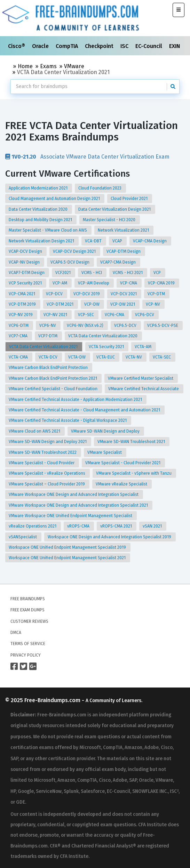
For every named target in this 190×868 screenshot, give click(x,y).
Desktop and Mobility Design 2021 (41, 220)
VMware (74, 66)
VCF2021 (64, 273)
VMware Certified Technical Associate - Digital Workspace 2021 (68, 420)
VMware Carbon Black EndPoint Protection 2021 (53, 378)
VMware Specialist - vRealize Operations (47, 473)
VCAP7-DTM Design (27, 273)
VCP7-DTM (48, 336)
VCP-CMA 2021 (22, 294)
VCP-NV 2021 (56, 315)
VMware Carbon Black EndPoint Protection (49, 368)
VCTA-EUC (106, 357)
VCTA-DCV (49, 357)
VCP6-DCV (145, 315)
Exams (48, 66)
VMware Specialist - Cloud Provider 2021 (123, 463)
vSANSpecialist (23, 537)
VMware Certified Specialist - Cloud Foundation (54, 389)
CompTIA (68, 46)
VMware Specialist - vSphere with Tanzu (134, 473)
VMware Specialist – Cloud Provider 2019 (47, 484)
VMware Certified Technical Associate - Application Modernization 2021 (76, 400)
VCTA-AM (144, 347)
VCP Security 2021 (26, 283)
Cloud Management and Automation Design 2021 (55, 199)
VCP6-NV (48, 325)
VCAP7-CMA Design (118, 262)
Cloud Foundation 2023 (100, 188)
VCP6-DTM (19, 325)
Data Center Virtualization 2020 (39, 209)
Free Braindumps (28, 599)
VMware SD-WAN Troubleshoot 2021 (132, 442)
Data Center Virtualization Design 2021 (115, 209)
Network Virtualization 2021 (124, 230)
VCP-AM (60, 283)
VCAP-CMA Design (150, 241)
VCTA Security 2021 (107, 347)
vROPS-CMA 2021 (117, 526)
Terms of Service (28, 644)
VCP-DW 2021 (123, 304)
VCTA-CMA (19, 357)
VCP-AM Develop (94, 283)
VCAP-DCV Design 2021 (75, 251)
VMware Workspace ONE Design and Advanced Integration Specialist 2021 (79, 505)
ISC (125, 46)
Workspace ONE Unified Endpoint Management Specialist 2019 (68, 547)
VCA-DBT (94, 241)
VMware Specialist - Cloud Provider (42, 463)
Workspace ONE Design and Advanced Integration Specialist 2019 (110, 537)
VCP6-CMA (115, 315)
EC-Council (149, 46)
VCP (158, 273)
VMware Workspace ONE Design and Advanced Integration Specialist (74, 495)
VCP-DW (92, 304)
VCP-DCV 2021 (124, 294)
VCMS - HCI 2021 (128, 273)
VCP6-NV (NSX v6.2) (86, 325)
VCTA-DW (77, 357)
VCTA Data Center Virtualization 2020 (103, 336)
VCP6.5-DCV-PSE (163, 325)
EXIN (175, 46)
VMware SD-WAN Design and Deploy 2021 (48, 442)
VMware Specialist (105, 452)
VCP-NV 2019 (21, 315)
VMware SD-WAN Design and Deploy (106, 431)
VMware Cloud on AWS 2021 (35, 431)
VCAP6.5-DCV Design (70, 262)
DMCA (16, 633)
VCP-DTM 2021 (61, 304)
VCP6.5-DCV (126, 325)
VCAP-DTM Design (124, 251)
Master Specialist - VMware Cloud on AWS (48, 230)
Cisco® (17, 46)
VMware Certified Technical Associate (144, 389)
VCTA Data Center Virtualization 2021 (44, 347)
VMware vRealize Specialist (122, 484)
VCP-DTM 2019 (23, 304)
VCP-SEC (86, 315)
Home (25, 66)
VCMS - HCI (92, 273)
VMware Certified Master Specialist (141, 378)
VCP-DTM (157, 294)
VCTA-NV (134, 357)
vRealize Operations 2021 (33, 526)
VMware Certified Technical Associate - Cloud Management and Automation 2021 (85, 410)
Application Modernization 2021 (39, 188)
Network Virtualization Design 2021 (42, 241)
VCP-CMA (129, 283)
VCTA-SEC (162, 357)
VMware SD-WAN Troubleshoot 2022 (43, 452)
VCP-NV (153, 304)
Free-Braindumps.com (53, 700)
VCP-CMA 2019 (162, 283)
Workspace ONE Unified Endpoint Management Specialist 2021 (68, 558)
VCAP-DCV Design (26, 251)
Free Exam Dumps (27, 610)
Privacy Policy (26, 655)
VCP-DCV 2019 (87, 294)
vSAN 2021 (153, 526)
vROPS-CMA (79, 526)
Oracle (41, 46)
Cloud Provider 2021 (130, 199)
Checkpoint (100, 46)
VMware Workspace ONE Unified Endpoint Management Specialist (71, 516)
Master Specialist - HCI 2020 (110, 220)
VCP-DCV (55, 294)
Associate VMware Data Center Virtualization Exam (87, 156)
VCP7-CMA (19, 336)
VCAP (118, 241)
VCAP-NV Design (25, 262)
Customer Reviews (29, 621)
